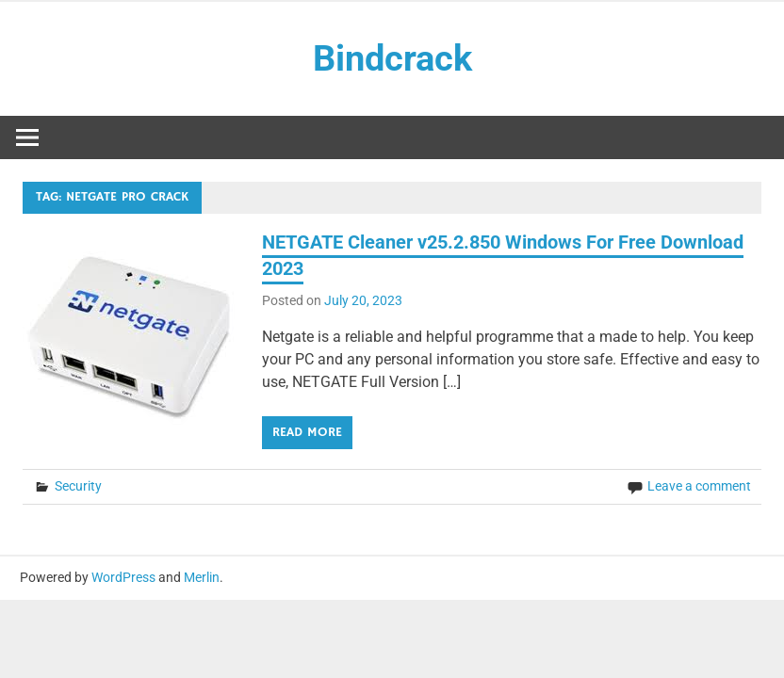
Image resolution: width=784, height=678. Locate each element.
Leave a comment (699, 486)
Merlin (202, 577)
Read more (307, 432)
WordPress (123, 577)
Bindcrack (392, 58)
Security (78, 486)
